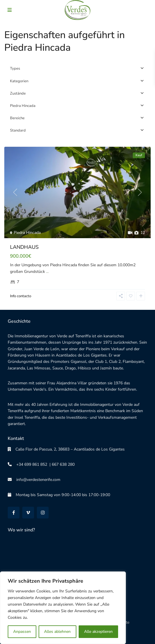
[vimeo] (28, 513)
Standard (18, 130)
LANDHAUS (24, 247)
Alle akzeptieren (98, 632)
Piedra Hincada (23, 106)
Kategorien (19, 81)
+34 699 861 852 (29, 464)
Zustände (18, 93)
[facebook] (14, 513)
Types (15, 68)
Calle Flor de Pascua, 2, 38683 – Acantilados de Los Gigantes (68, 449)
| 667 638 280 (61, 464)
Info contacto (21, 296)
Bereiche (17, 118)
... (47, 272)
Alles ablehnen (57, 632)
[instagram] (43, 513)
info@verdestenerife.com (36, 480)
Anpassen (22, 632)
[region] (63, 608)
